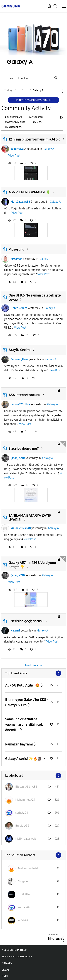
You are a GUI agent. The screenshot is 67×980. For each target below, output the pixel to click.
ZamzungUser (19, 359)
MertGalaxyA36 (20, 202)
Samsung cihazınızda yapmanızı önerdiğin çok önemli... (24, 725)
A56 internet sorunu (24, 395)
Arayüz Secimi (20, 350)
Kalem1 (15, 631)
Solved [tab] (37, 122)
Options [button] (56, 91)
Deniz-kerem (19, 308)
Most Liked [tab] (36, 117)
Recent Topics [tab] (14, 117)
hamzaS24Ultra (20, 404)
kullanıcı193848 (21, 528)
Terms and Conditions (17, 957)
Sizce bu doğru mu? (24, 448)
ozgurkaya (17, 149)
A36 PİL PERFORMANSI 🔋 (29, 192)
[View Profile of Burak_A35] (22, 826)
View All (34, 673)
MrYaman (16, 259)
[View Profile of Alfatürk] (23, 920)
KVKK (5, 976)
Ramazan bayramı (19, 744)
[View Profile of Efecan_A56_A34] (26, 787)
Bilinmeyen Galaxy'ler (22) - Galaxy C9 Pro (27, 702)
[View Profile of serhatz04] (22, 813)
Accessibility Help (14, 950)
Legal (6, 970)
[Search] (34, 78)
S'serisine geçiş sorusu (26, 621)
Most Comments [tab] (15, 122)
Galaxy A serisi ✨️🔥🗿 (24, 759)
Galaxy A (49, 149)
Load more (32, 665)
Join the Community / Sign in (33, 100)
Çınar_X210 (18, 458)
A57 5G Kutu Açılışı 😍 (23, 685)
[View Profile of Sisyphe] (23, 881)
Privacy (7, 963)
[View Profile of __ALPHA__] (26, 894)
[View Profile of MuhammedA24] (25, 800)
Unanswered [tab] (13, 127)
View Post (14, 156)
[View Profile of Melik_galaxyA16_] (27, 839)
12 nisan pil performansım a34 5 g (34, 139)
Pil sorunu (16, 249)
